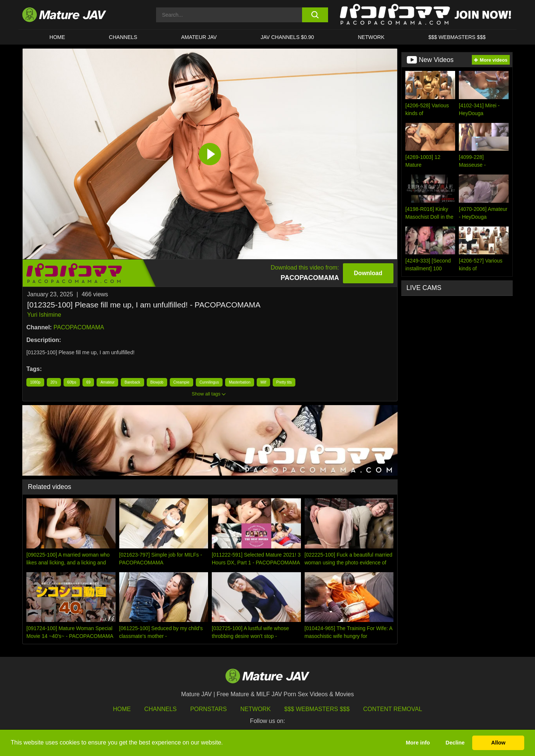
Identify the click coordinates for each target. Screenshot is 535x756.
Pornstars (208, 709)
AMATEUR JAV (199, 37)
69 (88, 382)
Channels (160, 709)
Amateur (107, 382)
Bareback (132, 382)
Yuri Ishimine (44, 315)
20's (54, 382)
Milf (263, 382)
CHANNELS (123, 37)
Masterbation (240, 382)
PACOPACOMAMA (79, 327)
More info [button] (418, 743)
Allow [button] (498, 743)
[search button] (315, 15)
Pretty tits (284, 382)
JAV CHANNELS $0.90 (287, 37)
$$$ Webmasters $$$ (317, 709)
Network (371, 37)
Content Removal (393, 709)
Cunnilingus (209, 382)
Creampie (181, 382)
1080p (35, 382)
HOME (57, 37)
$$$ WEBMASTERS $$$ (457, 37)
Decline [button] (455, 743)
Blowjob (157, 382)
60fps (72, 382)
